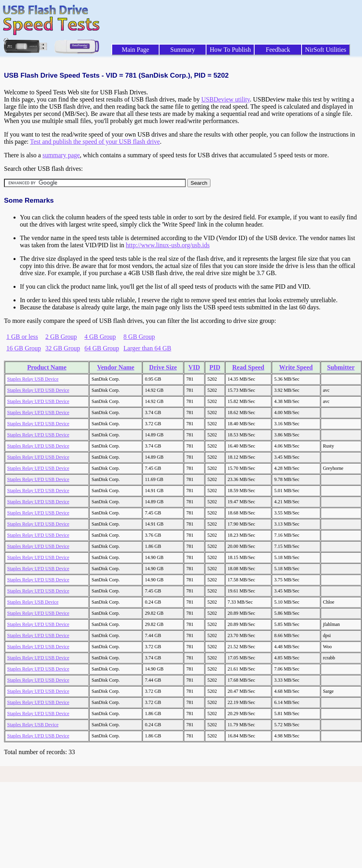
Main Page (135, 50)
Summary (183, 50)
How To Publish (230, 50)
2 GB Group (61, 337)
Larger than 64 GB (147, 348)
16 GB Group (24, 348)
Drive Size (163, 367)
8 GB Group (139, 337)
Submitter (341, 367)
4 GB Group (100, 337)
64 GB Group (102, 348)
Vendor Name (116, 367)
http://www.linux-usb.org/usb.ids (168, 245)
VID (194, 367)
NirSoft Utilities (326, 50)
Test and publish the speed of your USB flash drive (95, 142)
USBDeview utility (226, 99)
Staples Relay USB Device (33, 379)
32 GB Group (63, 348)
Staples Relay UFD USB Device (38, 390)
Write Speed (296, 367)
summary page (61, 155)
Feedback (278, 50)
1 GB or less (22, 337)
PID (215, 367)
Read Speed (248, 367)
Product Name (47, 367)
